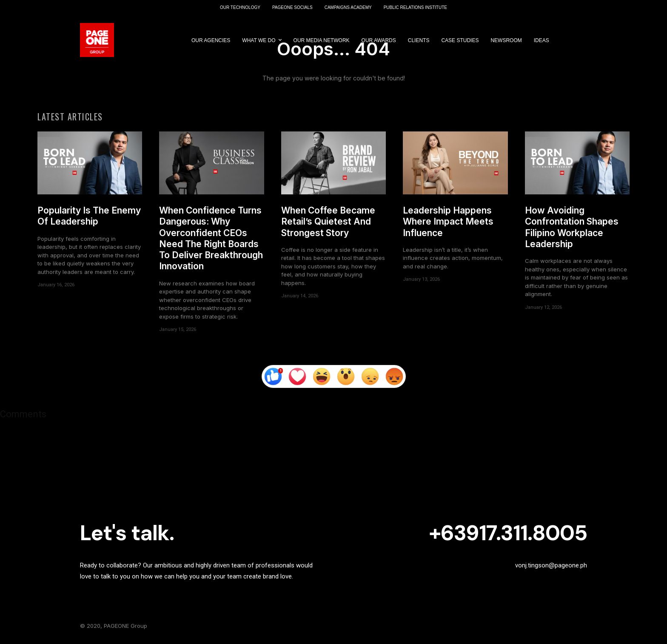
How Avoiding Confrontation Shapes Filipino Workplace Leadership (572, 227)
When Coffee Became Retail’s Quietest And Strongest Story (328, 222)
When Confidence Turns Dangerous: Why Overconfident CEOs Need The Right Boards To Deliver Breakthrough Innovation (211, 238)
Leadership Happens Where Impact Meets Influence (448, 222)
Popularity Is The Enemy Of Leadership (89, 216)
